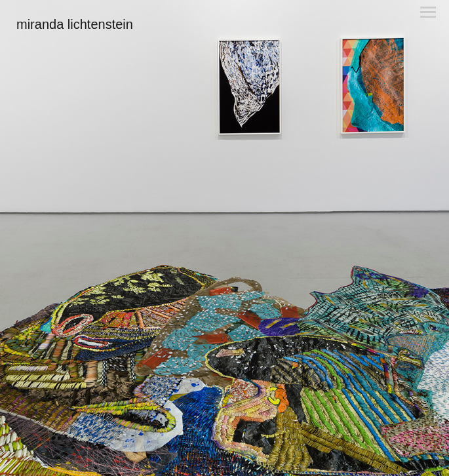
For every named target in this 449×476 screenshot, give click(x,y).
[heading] (75, 26)
